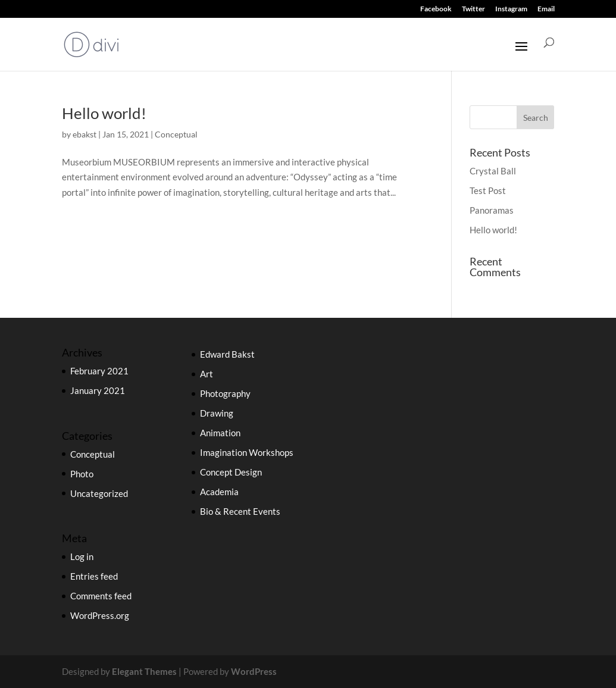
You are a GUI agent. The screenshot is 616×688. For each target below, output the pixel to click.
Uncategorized (99, 493)
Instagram (511, 9)
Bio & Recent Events (240, 511)
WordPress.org (100, 615)
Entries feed (94, 576)
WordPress (254, 671)
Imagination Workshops (247, 452)
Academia (219, 492)
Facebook (436, 9)
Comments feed (101, 596)
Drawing (217, 413)
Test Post (488, 190)
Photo (82, 474)
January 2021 (98, 390)
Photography (225, 393)
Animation (220, 433)
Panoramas (492, 210)
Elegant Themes (144, 671)
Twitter (473, 9)
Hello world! (104, 113)
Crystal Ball (493, 171)
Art (207, 374)
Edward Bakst (227, 354)
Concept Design (231, 472)
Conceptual (176, 134)
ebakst (85, 134)
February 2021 (99, 371)
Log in (82, 556)
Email (546, 9)
